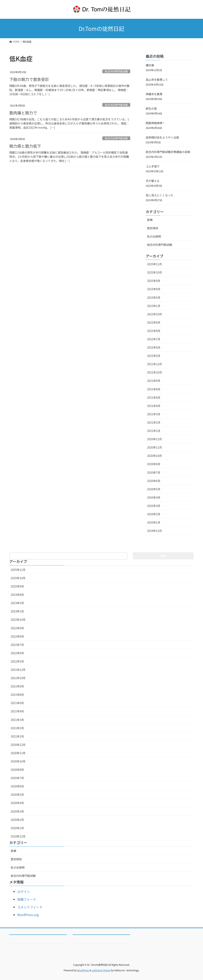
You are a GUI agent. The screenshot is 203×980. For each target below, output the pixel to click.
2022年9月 (154, 322)
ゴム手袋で (153, 166)
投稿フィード (27, 899)
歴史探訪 (153, 228)
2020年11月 (155, 447)
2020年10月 (155, 456)
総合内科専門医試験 (116, 71)
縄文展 (150, 65)
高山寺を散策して (157, 80)
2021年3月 (154, 414)
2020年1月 (154, 522)
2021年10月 (155, 372)
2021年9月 (154, 381)
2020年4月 (154, 497)
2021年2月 (154, 422)
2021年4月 (154, 406)
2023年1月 (154, 306)
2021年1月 (154, 431)
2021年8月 (154, 389)
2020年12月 (155, 439)
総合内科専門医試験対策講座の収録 (168, 152)
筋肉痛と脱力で (23, 113)
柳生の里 (151, 108)
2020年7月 (154, 472)
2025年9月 (154, 281)
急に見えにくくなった (160, 195)
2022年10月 (155, 314)
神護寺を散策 (154, 94)
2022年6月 (154, 347)
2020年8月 (154, 464)
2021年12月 (155, 364)
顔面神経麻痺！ (155, 123)
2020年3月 (154, 506)
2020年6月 (154, 481)
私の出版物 (154, 236)
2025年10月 (155, 272)
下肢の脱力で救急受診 (29, 79)
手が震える (153, 181)
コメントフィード (30, 907)
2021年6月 (154, 397)
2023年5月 (154, 298)
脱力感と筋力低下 (25, 146)
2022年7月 (154, 339)
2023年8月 (154, 289)
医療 (150, 220)
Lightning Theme (101, 970)
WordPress (83, 970)
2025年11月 (155, 264)
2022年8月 (154, 331)
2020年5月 (154, 489)
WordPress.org (28, 915)
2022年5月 (154, 356)
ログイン (24, 892)
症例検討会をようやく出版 (162, 137)
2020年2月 (154, 514)
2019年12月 (155, 531)
